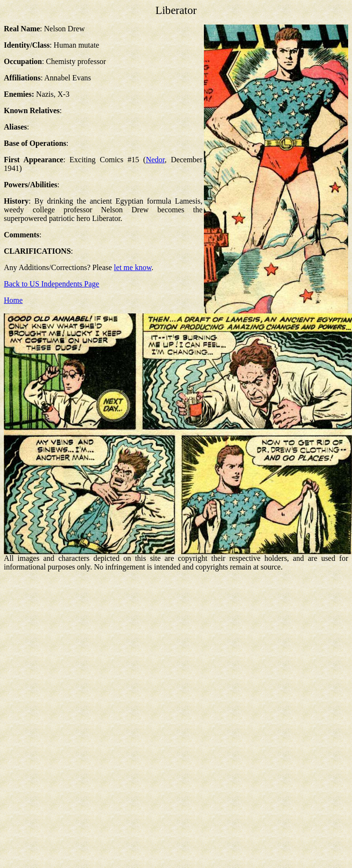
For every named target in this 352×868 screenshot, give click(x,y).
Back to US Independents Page (51, 284)
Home (13, 300)
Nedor (155, 160)
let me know (133, 267)
